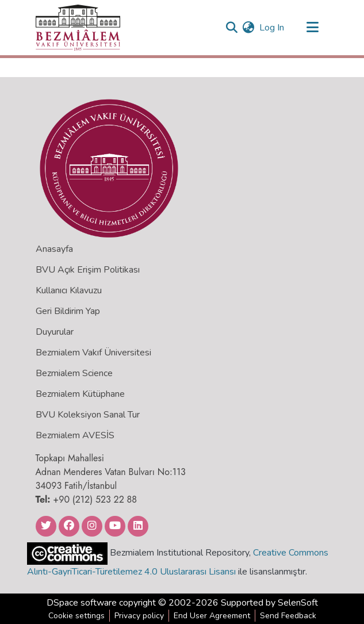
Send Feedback (288, 616)
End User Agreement (212, 616)
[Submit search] (232, 28)
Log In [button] (272, 28)
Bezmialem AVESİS (75, 435)
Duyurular (55, 332)
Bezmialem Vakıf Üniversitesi (93, 353)
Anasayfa (54, 249)
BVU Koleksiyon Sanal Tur (88, 415)
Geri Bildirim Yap (68, 311)
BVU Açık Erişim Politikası (88, 270)
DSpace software (82, 603)
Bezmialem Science (74, 373)
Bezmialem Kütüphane (80, 394)
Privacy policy (139, 616)
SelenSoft (298, 603)
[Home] (78, 28)
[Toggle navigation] (313, 28)
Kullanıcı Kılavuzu (69, 290)
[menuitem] (249, 28)
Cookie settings (76, 616)
